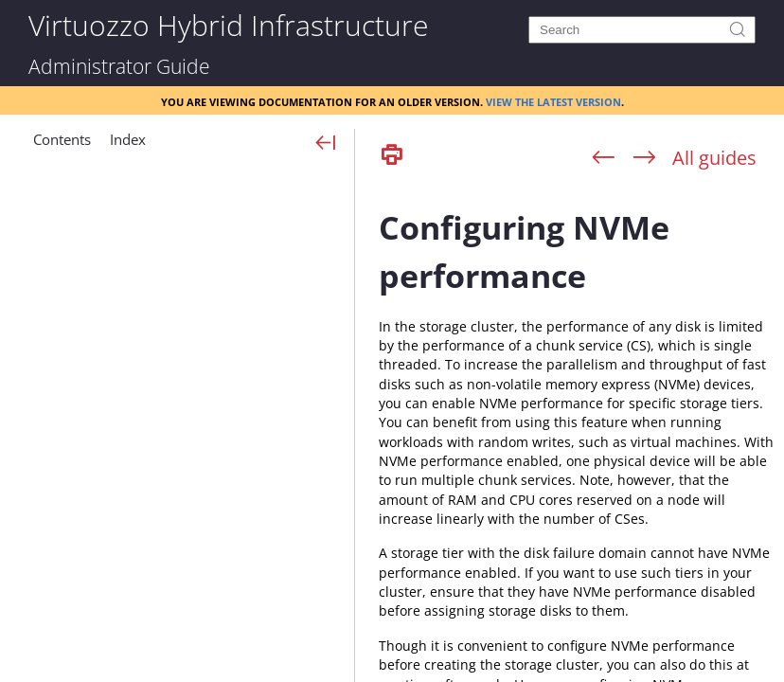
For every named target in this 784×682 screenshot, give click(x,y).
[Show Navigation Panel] (326, 144)
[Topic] (577, 429)
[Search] (642, 30)
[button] (62, 147)
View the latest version (553, 100)
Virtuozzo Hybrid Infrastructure (228, 24)
